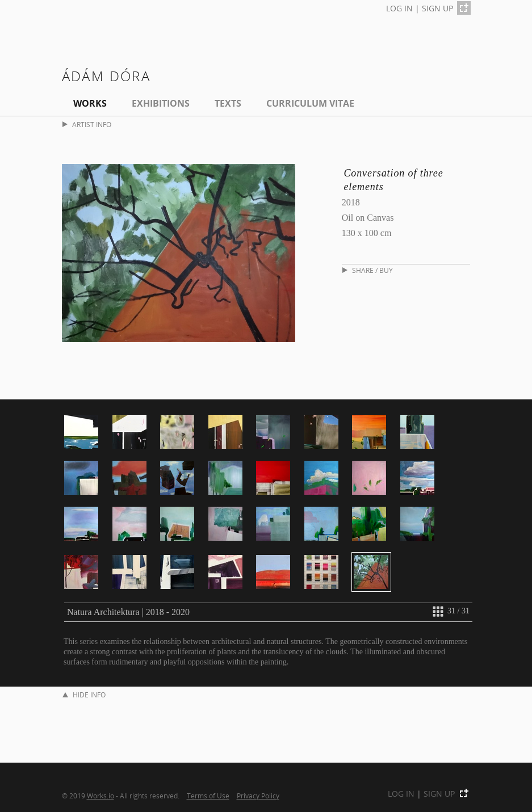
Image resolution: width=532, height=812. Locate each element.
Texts (228, 103)
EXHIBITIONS (161, 103)
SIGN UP (437, 8)
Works (90, 103)
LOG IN (399, 8)
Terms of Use (208, 796)
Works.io (100, 796)
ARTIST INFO (87, 125)
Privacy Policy (258, 796)
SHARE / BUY (368, 270)
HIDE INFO (84, 695)
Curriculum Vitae (310, 103)
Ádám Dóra (106, 76)
